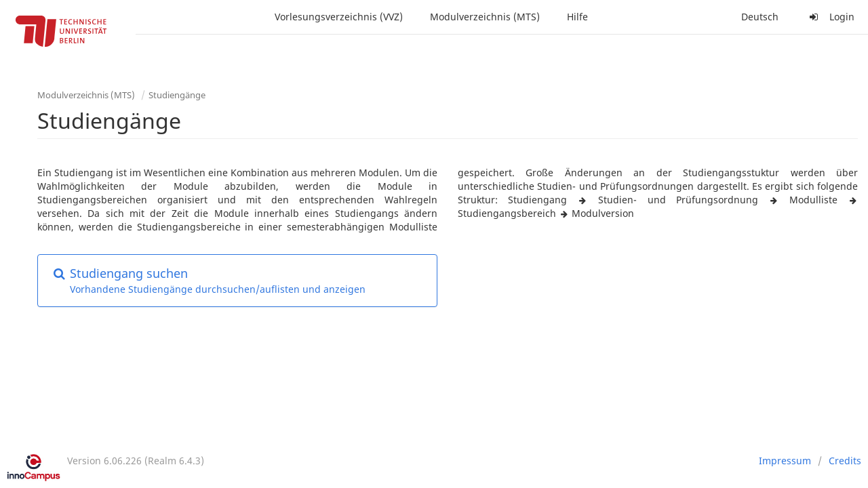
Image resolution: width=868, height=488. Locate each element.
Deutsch (760, 17)
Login (830, 17)
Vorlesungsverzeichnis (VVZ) (339, 17)
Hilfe (577, 17)
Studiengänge (177, 95)
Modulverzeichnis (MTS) (485, 17)
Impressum (785, 461)
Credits (845, 461)
